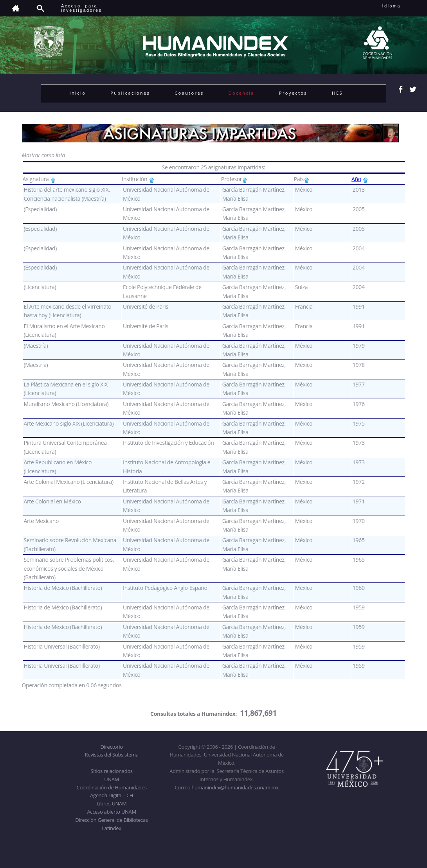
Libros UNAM (112, 803)
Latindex (111, 828)
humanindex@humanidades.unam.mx (235, 787)
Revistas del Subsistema (111, 755)
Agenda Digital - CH (112, 795)
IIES (337, 93)
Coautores (189, 93)
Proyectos (293, 93)
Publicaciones (130, 93)
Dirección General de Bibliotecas (111, 820)
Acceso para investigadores (82, 8)
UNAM (112, 779)
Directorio (111, 747)
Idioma (401, 6)
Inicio (78, 93)
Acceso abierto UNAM (111, 812)
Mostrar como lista (44, 155)
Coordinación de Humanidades (112, 787)
